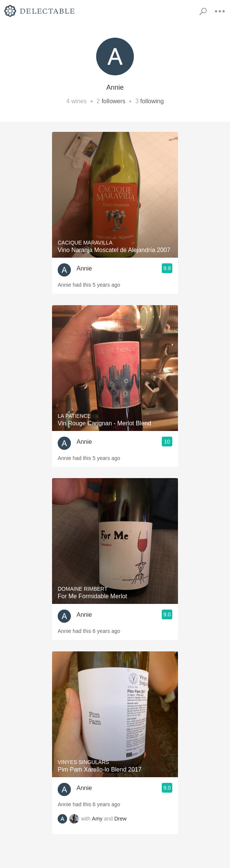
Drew (120, 819)
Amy (97, 819)
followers (113, 101)
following (152, 101)
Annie (84, 268)
